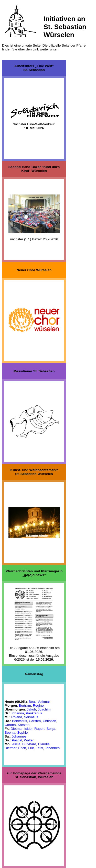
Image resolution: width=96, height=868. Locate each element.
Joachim (44, 709)
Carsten (35, 721)
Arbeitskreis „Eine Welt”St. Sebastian (34, 68)
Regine (38, 705)
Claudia (44, 744)
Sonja (51, 728)
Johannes (19, 736)
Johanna (17, 713)
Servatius (31, 717)
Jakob (31, 709)
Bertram (25, 705)
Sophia (10, 732)
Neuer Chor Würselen (34, 270)
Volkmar (44, 701)
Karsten (24, 725)
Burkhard (29, 744)
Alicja (16, 744)
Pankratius (34, 713)
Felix (39, 748)
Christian (50, 721)
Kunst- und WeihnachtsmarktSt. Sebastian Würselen (34, 472)
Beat (32, 701)
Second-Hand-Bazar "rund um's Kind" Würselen (34, 169)
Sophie (23, 732)
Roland (17, 717)
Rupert (39, 728)
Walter (29, 740)
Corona (10, 725)
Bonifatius (20, 721)
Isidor (28, 728)
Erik (31, 748)
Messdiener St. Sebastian (34, 371)
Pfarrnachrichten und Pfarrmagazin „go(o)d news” (34, 573)
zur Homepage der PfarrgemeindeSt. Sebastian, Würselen (34, 775)
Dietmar (17, 728)
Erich (22, 748)
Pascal (17, 740)
